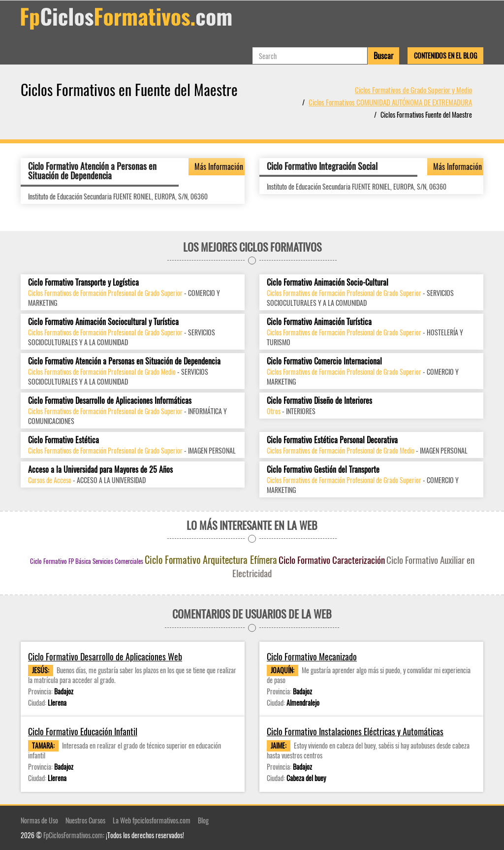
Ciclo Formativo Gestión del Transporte (323, 470)
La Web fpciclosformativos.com (152, 820)
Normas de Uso (39, 820)
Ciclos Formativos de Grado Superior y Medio (413, 90)
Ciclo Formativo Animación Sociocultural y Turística (103, 322)
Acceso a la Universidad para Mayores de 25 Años (100, 470)
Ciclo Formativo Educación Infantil (83, 732)
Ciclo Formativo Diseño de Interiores (319, 401)
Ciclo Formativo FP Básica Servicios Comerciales (87, 561)
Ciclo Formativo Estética (63, 440)
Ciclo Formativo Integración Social (322, 166)
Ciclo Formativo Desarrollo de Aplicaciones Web (105, 657)
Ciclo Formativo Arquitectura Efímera (211, 559)
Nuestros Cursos (85, 820)
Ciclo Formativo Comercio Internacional (324, 361)
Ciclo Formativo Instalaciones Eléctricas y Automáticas (355, 732)
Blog (203, 820)
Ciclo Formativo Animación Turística (319, 322)
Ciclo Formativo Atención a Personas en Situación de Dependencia (92, 171)
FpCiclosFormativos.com (73, 835)
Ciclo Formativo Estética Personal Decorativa (332, 440)
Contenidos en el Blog (445, 55)
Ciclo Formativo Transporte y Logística (83, 282)
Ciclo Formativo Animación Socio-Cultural (328, 282)
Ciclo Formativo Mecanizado (312, 657)
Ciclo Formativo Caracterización (332, 559)
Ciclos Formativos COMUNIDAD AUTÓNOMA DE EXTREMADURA (390, 102)
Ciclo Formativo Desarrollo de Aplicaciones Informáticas (110, 401)
